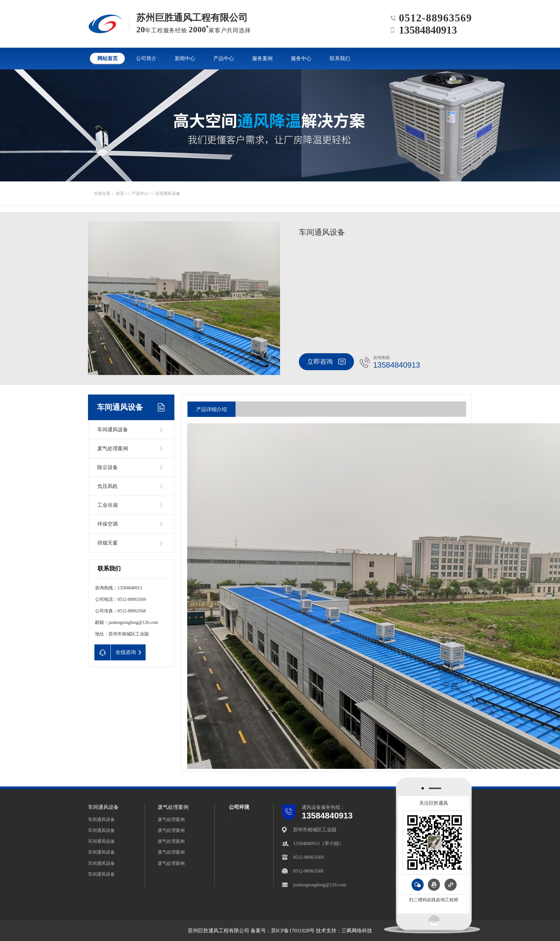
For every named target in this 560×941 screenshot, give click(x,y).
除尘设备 (108, 467)
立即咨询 (326, 362)
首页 (120, 193)
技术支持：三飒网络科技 (344, 931)
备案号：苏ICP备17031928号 (283, 931)
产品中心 (140, 193)
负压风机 (108, 486)
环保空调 (108, 524)
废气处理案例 (113, 448)
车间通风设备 (168, 193)
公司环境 (239, 807)
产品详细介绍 (212, 409)
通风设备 (311, 807)
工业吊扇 (108, 505)
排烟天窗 (108, 543)
